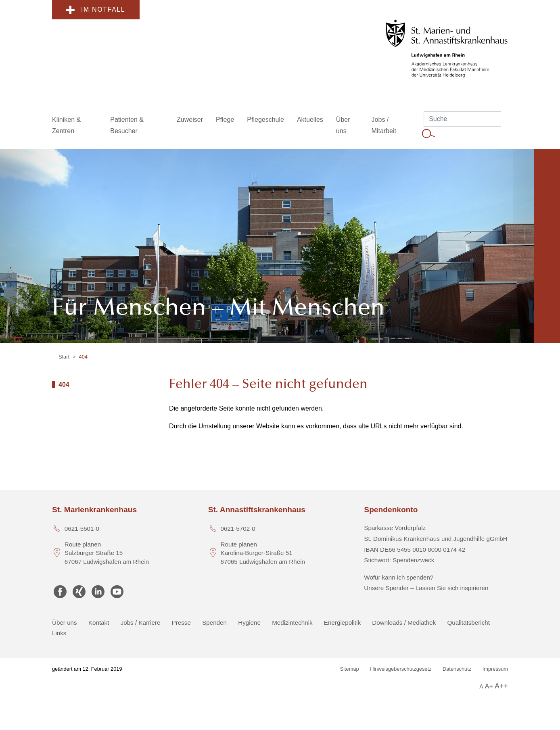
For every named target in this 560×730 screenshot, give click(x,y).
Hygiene (249, 623)
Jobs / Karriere (141, 623)
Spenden (214, 623)
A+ (489, 686)
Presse (181, 623)
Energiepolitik (342, 623)
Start (64, 357)
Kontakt (99, 623)
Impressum (495, 669)
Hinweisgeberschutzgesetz (401, 669)
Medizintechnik (292, 623)
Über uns (65, 623)
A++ (501, 686)
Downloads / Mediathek (404, 623)
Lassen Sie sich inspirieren (452, 588)
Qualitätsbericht (468, 623)
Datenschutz (457, 669)
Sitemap (350, 669)
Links (59, 633)
